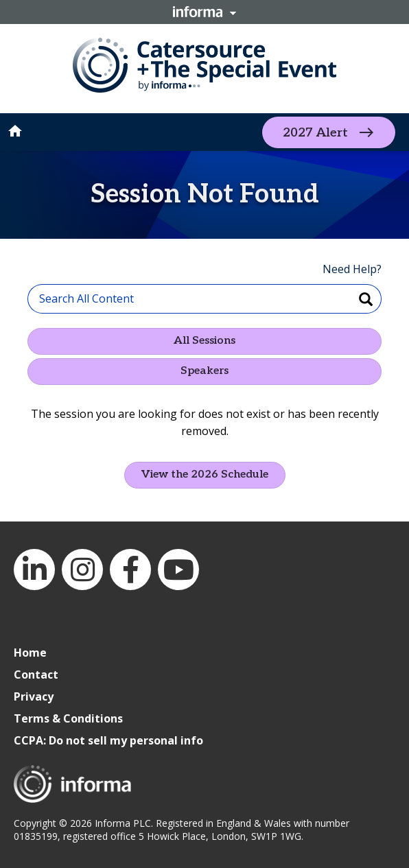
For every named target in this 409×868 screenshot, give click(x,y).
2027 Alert (315, 132)
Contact (36, 675)
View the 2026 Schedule (205, 474)
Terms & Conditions (68, 718)
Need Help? (352, 269)
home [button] (15, 131)
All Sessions (204, 341)
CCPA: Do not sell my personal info (108, 740)
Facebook (130, 570)
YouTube (178, 570)
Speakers (204, 371)
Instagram (82, 570)
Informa (204, 12)
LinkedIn (34, 570)
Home (30, 653)
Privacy (34, 696)
